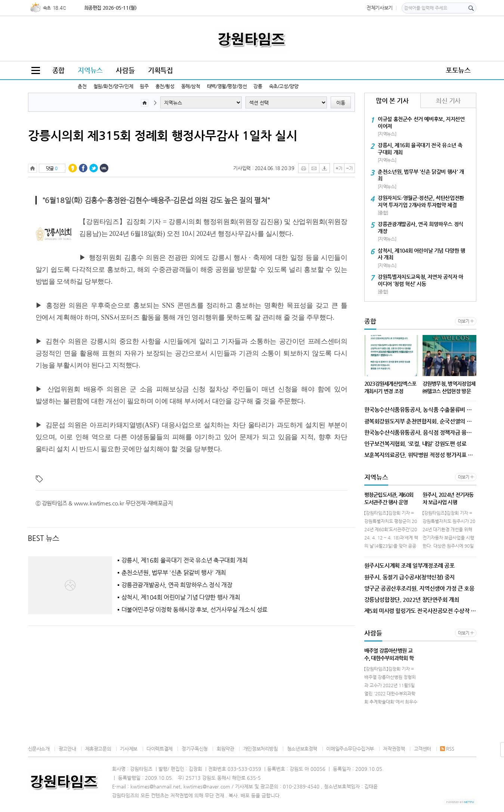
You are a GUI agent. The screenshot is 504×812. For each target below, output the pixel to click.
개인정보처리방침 (261, 749)
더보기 (463, 321)
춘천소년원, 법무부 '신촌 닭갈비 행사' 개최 (174, 573)
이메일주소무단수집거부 (350, 749)
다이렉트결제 (160, 749)
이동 (341, 103)
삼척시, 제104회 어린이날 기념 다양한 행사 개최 (181, 597)
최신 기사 (448, 101)
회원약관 (225, 749)
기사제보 (129, 749)
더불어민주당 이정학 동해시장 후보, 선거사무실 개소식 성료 (195, 610)
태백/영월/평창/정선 (227, 86)
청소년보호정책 (302, 749)
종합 (58, 70)
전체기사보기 (380, 8)
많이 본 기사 (392, 101)
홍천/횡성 (165, 86)
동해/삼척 (191, 86)
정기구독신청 (195, 749)
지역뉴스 (90, 70)
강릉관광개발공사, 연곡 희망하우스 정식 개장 (177, 585)
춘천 (82, 86)
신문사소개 (39, 749)
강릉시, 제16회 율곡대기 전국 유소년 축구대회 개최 (185, 560)
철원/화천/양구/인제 (113, 86)
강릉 (258, 86)
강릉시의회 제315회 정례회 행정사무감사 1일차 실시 (163, 135)
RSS (447, 749)
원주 (144, 86)
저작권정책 (394, 749)
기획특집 (160, 70)
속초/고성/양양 (284, 86)
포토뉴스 (458, 70)
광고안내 (67, 749)
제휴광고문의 (98, 749)
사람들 (125, 70)
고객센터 (423, 749)
